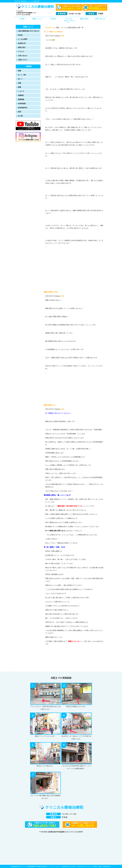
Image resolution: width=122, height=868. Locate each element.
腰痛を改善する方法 (51, 292)
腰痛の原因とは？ (50, 405)
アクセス (69, 20)
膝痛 (20, 87)
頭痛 (20, 83)
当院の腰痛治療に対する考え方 (29, 31)
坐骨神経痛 (22, 104)
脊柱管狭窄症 (23, 108)
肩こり (20, 79)
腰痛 (20, 71)
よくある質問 (23, 39)
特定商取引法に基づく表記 (69, 866)
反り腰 (20, 116)
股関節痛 (21, 99)
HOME (22, 19)
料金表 (53, 19)
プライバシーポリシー (55, 866)
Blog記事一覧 (50, 28)
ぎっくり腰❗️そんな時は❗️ (53, 32)
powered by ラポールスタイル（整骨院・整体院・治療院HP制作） (94, 866)
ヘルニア (21, 91)
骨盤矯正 (21, 95)
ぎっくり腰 (22, 75)
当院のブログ (23, 60)
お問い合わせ (100, 19)
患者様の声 (22, 43)
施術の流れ (84, 19)
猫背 (20, 112)
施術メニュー (38, 19)
